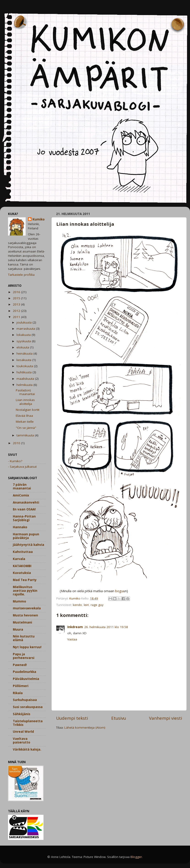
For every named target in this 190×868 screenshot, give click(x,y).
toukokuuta (25, 366)
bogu (119, 591)
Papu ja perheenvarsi (24, 656)
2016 (17, 292)
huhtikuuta (24, 372)
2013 (17, 304)
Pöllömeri (21, 686)
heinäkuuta (25, 353)
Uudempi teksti (72, 718)
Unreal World (23, 732)
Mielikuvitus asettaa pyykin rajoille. (25, 591)
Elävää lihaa (24, 416)
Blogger (136, 857)
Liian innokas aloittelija (25, 402)
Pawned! (20, 665)
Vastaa (72, 639)
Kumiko (39, 219)
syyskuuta (24, 341)
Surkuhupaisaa (25, 700)
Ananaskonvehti (26, 502)
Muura (18, 629)
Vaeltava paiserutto (22, 741)
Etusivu (119, 718)
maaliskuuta (26, 379)
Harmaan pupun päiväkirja (26, 536)
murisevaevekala (27, 608)
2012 (17, 311)
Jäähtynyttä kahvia (28, 545)
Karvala (19, 559)
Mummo (19, 601)
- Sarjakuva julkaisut (22, 467)
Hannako (20, 527)
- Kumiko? (15, 461)
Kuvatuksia (22, 573)
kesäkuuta (24, 360)
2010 (17, 443)
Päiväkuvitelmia (26, 679)
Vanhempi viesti (166, 718)
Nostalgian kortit (28, 410)
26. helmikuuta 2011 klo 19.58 (106, 627)
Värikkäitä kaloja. (27, 749)
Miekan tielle (25, 422)
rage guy (97, 605)
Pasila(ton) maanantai (25, 392)
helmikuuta (25, 385)
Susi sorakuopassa (28, 707)
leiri (86, 605)
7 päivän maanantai (22, 486)
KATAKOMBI (22, 566)
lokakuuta (24, 335)
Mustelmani (22, 622)
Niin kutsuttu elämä (24, 638)
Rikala (18, 693)
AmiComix (21, 495)
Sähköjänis (22, 714)
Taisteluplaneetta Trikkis (28, 723)
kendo (77, 605)
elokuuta (23, 347)
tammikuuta (26, 435)
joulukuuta (24, 322)
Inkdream (75, 627)
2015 (17, 298)
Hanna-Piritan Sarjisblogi (24, 518)
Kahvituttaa (23, 552)
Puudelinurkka (24, 672)
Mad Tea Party (25, 580)
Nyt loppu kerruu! (27, 647)
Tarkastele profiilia (21, 275)
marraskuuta (26, 329)
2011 (17, 317)
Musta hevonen (25, 615)
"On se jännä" (26, 428)
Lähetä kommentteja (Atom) (85, 727)
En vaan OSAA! (24, 509)
